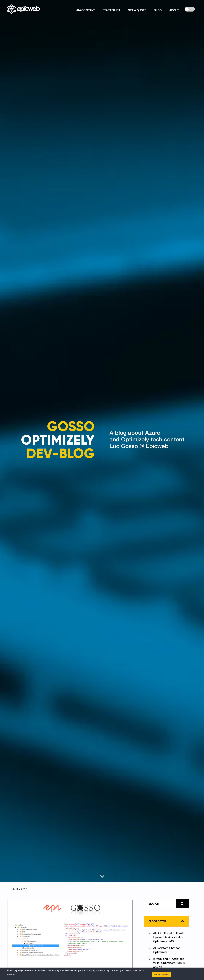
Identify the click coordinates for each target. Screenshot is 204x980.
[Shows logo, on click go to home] (24, 9)
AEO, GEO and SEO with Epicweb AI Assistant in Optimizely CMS (167, 937)
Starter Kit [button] (111, 10)
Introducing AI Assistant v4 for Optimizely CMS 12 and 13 (167, 963)
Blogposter (157, 921)
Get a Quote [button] (137, 10)
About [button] (174, 10)
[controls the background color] (190, 9)
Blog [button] (158, 10)
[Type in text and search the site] (166, 904)
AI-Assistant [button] (86, 10)
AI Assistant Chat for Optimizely (164, 950)
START (14, 889)
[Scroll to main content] (102, 876)
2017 (24, 889)
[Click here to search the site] (182, 904)
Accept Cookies (161, 975)
